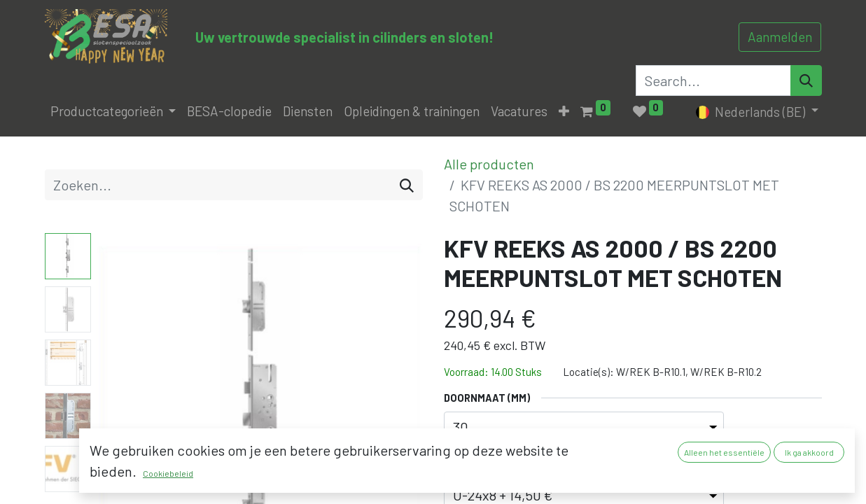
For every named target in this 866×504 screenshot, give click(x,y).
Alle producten (489, 164)
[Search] (806, 80)
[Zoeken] (407, 185)
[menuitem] (229, 112)
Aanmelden (780, 37)
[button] (564, 112)
